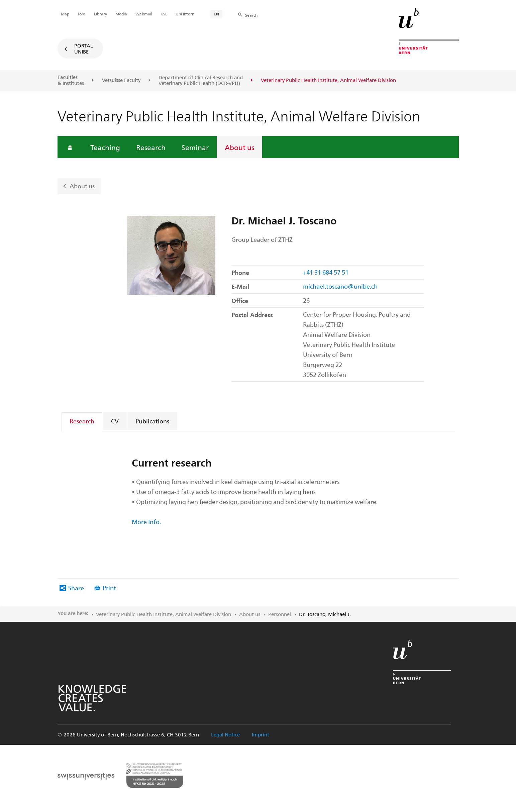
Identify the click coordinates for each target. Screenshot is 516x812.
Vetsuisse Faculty (121, 80)
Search (251, 15)
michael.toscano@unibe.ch (340, 286)
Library (100, 14)
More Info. (146, 522)
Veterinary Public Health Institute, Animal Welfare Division (164, 614)
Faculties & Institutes (71, 80)
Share (76, 588)
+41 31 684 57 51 (326, 272)
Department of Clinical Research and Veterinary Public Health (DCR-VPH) (201, 80)
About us (239, 147)
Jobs (82, 14)
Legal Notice (225, 734)
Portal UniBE (84, 48)
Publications (152, 421)
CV (115, 421)
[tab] (82, 421)
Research (151, 147)
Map (65, 14)
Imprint (261, 734)
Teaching (105, 147)
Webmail (144, 14)
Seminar (195, 147)
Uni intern (185, 14)
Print (109, 588)
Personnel (280, 614)
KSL (164, 14)
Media (121, 14)
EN (216, 14)
